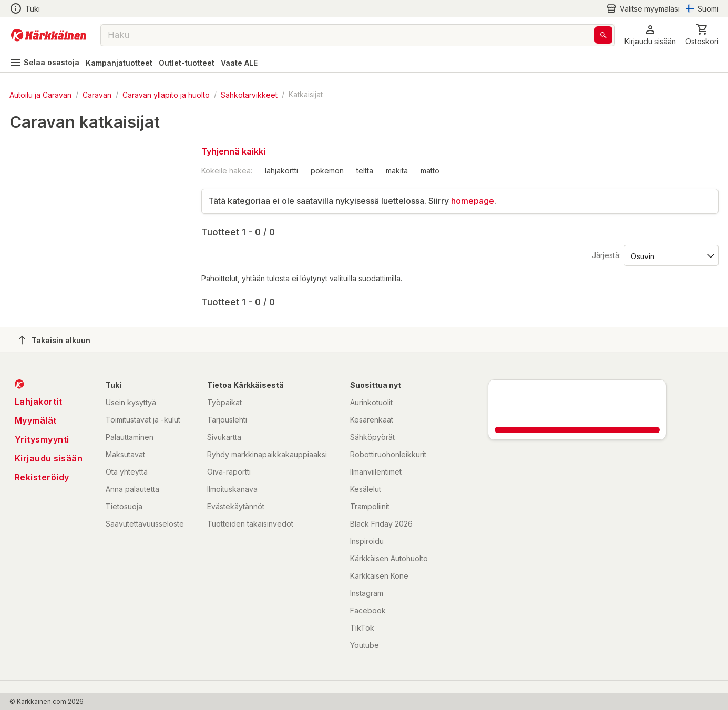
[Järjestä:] (670, 255)
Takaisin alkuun (55, 340)
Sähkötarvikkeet (249, 94)
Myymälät (36, 420)
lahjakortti (281, 171)
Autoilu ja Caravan (40, 94)
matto (430, 171)
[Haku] (603, 35)
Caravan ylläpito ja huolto (166, 94)
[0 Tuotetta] (702, 35)
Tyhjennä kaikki (233, 151)
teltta (365, 171)
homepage (473, 201)
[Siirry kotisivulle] (49, 35)
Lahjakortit (39, 402)
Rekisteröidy (42, 477)
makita (397, 171)
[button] (650, 35)
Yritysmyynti (42, 439)
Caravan (97, 94)
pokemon (327, 171)
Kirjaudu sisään (49, 458)
